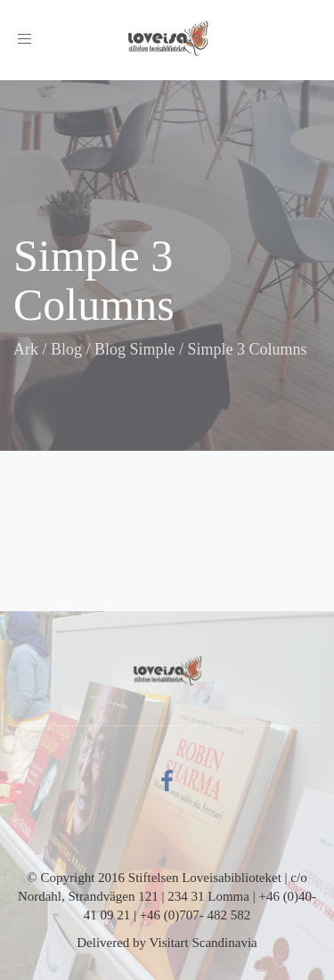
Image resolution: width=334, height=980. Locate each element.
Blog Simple (135, 349)
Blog (66, 349)
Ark (26, 349)
